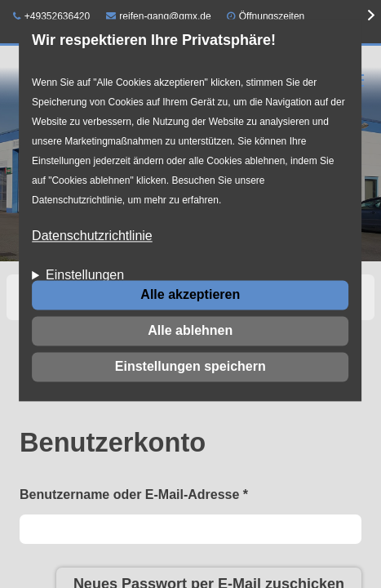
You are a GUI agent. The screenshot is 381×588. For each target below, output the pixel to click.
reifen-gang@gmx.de (159, 16)
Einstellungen (85, 276)
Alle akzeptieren (190, 294)
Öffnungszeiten (272, 16)
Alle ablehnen (190, 330)
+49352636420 (51, 16)
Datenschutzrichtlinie (92, 236)
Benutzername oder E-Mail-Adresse (134, 494)
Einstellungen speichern (190, 366)
